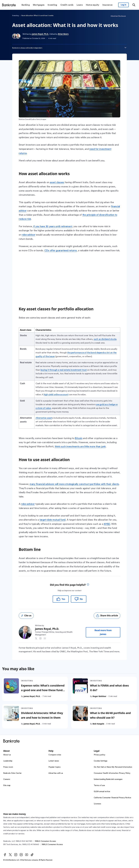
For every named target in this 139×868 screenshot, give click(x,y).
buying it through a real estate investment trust (64, 370)
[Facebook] (5, 855)
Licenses (97, 804)
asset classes (57, 182)
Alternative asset (44, 418)
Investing (15, 16)
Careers (7, 779)
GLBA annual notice (102, 792)
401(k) (107, 524)
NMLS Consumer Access (45, 841)
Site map (7, 785)
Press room (8, 767)
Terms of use (99, 785)
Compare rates (55, 755)
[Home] (9, 5)
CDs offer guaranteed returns (61, 250)
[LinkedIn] (21, 855)
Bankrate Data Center (12, 773)
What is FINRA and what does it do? (109, 688)
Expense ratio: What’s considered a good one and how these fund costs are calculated (43, 690)
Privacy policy (100, 755)
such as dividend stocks (105, 339)
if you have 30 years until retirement (53, 226)
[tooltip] (88, 585)
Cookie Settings (101, 761)
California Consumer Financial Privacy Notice (112, 798)
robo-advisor (28, 235)
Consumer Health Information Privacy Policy (112, 773)
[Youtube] (27, 855)
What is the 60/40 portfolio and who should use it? (110, 715)
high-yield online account (56, 395)
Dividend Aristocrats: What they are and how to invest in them (42, 715)
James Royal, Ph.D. (40, 34)
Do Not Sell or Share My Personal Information (113, 767)
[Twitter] (10, 855)
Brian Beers (63, 34)
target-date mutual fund (52, 520)
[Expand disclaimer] (125, 48)
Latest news (54, 761)
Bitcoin (79, 438)
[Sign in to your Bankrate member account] (123, 5)
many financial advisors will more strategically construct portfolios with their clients (74, 484)
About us (7, 755)
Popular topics (55, 767)
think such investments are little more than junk (80, 447)
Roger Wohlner (99, 696)
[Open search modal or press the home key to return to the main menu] (134, 5)
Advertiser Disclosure (118, 16)
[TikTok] (32, 855)
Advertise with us (56, 773)
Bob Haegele (98, 724)
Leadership (8, 761)
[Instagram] (16, 855)
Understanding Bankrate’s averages (108, 779)
